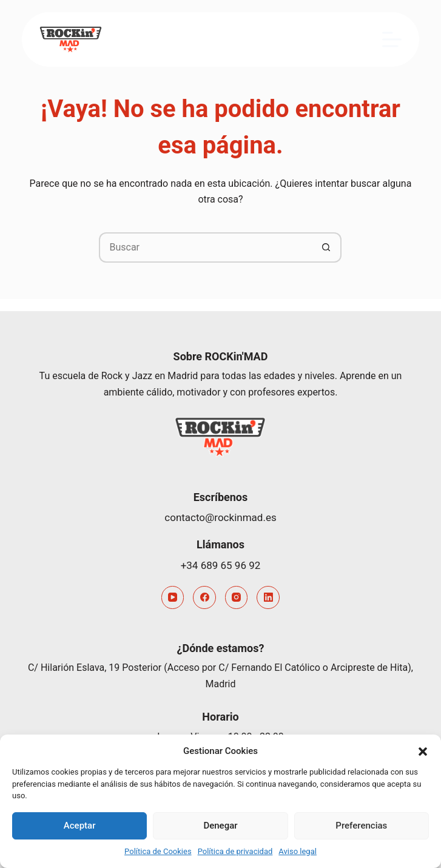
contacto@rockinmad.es (220, 517)
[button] (423, 752)
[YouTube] (173, 597)
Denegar (220, 826)
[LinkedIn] (268, 597)
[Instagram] (237, 597)
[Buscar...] (205, 247)
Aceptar (80, 826)
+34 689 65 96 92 (221, 565)
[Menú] (392, 39)
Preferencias (361, 826)
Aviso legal (298, 851)
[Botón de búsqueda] (326, 247)
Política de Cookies (158, 851)
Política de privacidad (235, 851)
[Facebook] (204, 597)
